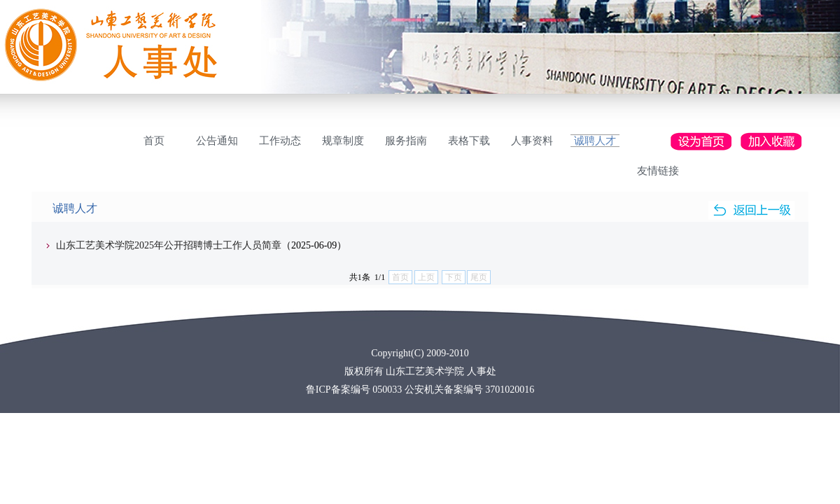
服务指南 (406, 141)
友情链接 (658, 171)
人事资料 (532, 141)
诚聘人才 (595, 141)
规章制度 (343, 141)
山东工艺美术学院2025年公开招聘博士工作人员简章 (169, 245)
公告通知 (217, 141)
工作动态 (280, 141)
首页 (154, 141)
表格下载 (469, 141)
